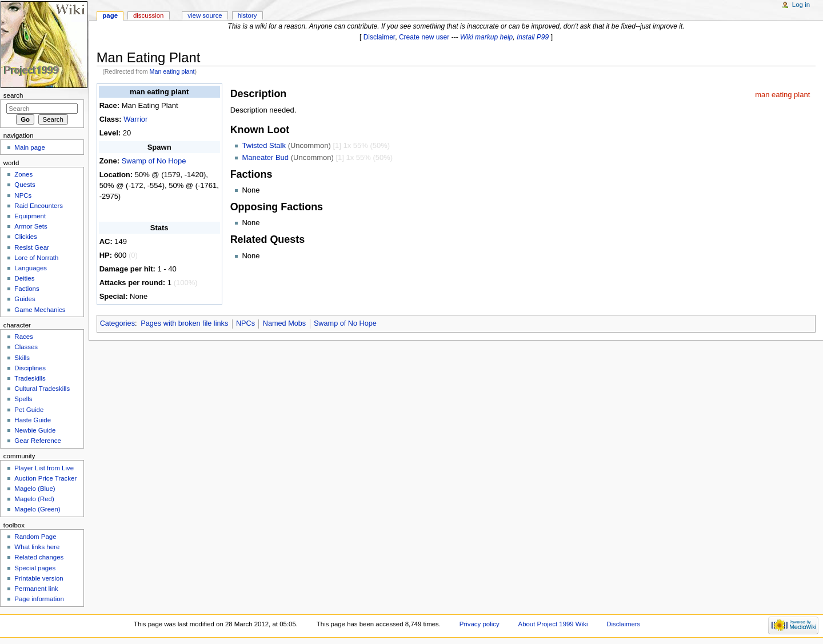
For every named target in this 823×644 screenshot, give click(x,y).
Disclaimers (623, 624)
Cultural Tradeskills (42, 389)
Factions (27, 289)
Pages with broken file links (184, 323)
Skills (22, 358)
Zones (23, 174)
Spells (23, 399)
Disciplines (30, 368)
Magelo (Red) (34, 499)
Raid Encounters (39, 206)
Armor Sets (31, 226)
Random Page (35, 537)
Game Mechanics (40, 310)
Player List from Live (44, 468)
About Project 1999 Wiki (553, 624)
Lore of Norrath (36, 258)
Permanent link (36, 589)
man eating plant (782, 95)
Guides (25, 299)
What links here (37, 547)
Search (13, 95)
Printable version (39, 578)
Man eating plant (172, 71)
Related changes (39, 557)
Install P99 (533, 37)
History (247, 15)
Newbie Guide (35, 430)
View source (205, 15)
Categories (117, 323)
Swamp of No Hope (154, 161)
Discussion (148, 15)
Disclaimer (379, 37)
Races (23, 337)
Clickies (25, 237)
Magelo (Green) (37, 509)
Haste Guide (33, 420)
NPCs (245, 323)
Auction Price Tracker (45, 478)
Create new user (424, 37)
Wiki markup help (486, 37)
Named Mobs (284, 323)
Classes (26, 347)
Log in (801, 5)
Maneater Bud (265, 157)
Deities (24, 278)
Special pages (35, 568)
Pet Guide (29, 410)
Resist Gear (31, 247)
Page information (39, 599)
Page (110, 15)
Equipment (30, 216)
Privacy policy (480, 624)
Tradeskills (30, 378)
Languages (31, 268)
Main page (30, 147)
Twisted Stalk (264, 145)
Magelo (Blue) (35, 489)
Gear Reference (38, 441)
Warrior (135, 119)
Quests (25, 185)
